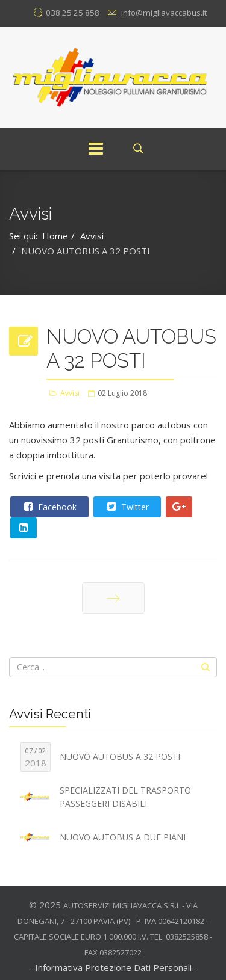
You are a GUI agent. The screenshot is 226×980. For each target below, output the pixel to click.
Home (55, 236)
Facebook (49, 507)
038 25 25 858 (73, 13)
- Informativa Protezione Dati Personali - (113, 967)
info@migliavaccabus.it (164, 13)
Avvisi (92, 236)
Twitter (127, 507)
